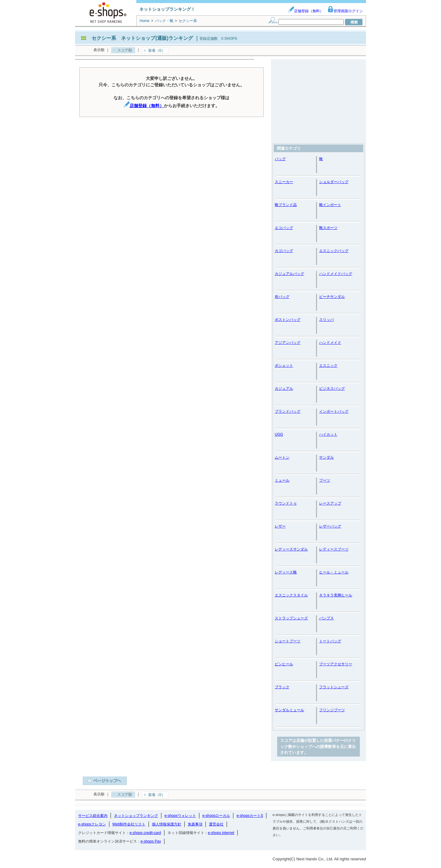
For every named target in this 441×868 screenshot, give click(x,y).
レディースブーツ (334, 549)
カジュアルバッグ (289, 274)
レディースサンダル (291, 549)
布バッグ (282, 297)
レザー (280, 526)
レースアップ (330, 503)
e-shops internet (221, 833)
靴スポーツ (328, 228)
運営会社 (216, 824)
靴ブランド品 (286, 205)
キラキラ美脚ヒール (336, 595)
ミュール (282, 480)
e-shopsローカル (216, 816)
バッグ (280, 159)
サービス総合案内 (93, 816)
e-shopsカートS (250, 816)
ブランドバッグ (288, 411)
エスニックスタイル (291, 595)
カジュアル (284, 389)
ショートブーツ (288, 641)
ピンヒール (284, 664)
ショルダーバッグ (334, 182)
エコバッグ (284, 228)
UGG (279, 434)
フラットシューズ (334, 687)
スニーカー (284, 182)
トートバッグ (330, 641)
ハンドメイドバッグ (336, 274)
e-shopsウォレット (180, 816)
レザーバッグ (330, 526)
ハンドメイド (330, 343)
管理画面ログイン (345, 11)
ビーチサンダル (332, 297)
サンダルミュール (289, 710)
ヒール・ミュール (334, 572)
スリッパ (326, 320)
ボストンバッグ (288, 320)
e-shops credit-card (145, 833)
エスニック (328, 366)
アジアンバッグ (288, 343)
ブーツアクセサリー (336, 664)
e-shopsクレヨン (92, 824)
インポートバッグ (334, 411)
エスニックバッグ (334, 251)
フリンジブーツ (332, 710)
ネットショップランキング (136, 816)
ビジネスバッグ (332, 389)
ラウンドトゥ (286, 503)
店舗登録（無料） (306, 11)
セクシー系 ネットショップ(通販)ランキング (142, 38)
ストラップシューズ (291, 618)
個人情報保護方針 (167, 824)
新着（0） (157, 51)
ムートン (282, 457)
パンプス (326, 618)
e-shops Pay (151, 841)
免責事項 (195, 824)
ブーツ (325, 480)
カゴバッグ (284, 251)
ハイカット (328, 434)
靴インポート (330, 205)
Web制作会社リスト (129, 824)
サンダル (326, 457)
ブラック (282, 687)
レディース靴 (286, 572)
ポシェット (284, 366)
